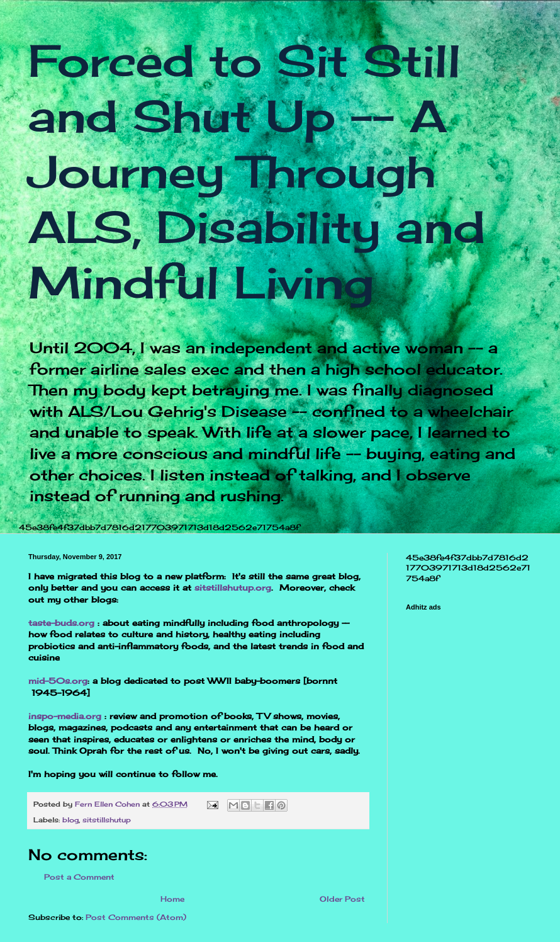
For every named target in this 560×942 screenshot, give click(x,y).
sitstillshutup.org (233, 587)
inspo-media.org (65, 716)
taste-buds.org (61, 623)
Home (172, 899)
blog (70, 820)
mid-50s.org (58, 681)
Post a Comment (79, 877)
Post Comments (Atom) (136, 917)
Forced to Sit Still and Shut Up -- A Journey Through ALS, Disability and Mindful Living (257, 171)
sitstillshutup (107, 820)
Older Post (342, 899)
